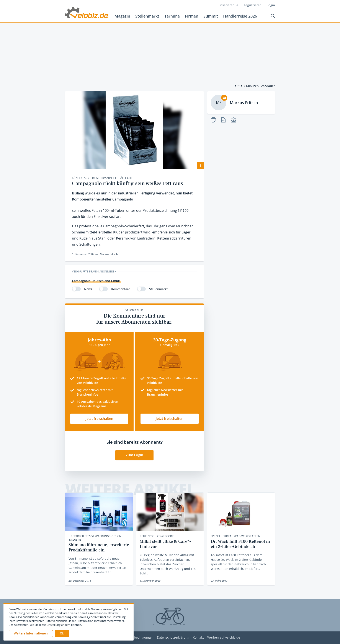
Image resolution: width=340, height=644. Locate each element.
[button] (62, 634)
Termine (172, 16)
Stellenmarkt (147, 16)
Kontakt (198, 638)
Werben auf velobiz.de (224, 638)
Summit (211, 16)
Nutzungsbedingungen (137, 638)
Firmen (192, 16)
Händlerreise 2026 (240, 16)
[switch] (76, 289)
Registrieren (253, 5)
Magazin (122, 16)
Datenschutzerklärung (173, 638)
